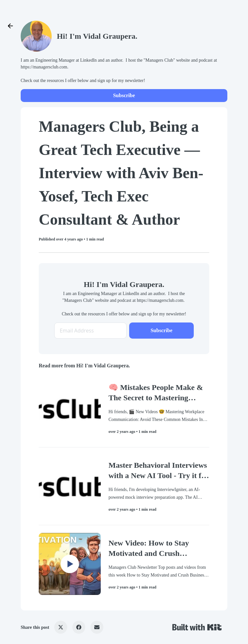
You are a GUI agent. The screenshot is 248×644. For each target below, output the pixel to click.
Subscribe (124, 95)
